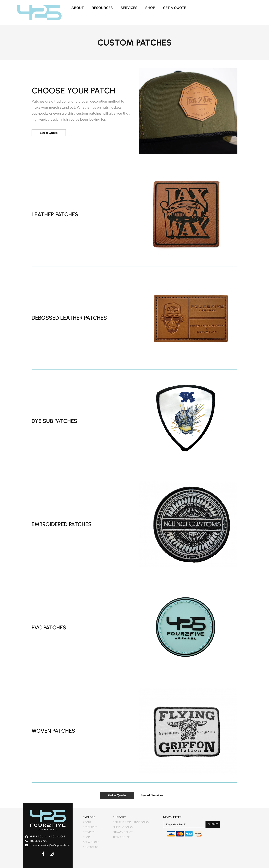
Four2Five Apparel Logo (48, 820)
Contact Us (91, 847)
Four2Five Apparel (39, 13)
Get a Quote (49, 133)
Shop (150, 8)
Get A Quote (174, 8)
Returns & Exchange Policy (131, 822)
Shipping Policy (123, 827)
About (78, 8)
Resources (102, 8)
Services (129, 8)
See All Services (152, 795)
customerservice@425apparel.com (50, 845)
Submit (213, 824)
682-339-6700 (38, 841)
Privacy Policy (123, 832)
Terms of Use (121, 837)
